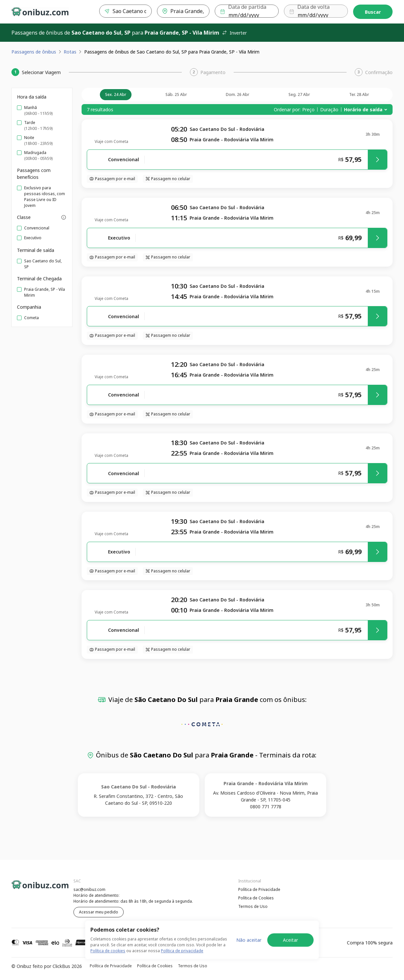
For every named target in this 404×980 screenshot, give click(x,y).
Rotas (70, 52)
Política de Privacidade (259, 889)
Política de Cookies (256, 898)
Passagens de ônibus (34, 52)
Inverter (234, 33)
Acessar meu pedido (99, 912)
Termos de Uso (253, 906)
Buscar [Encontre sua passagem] (373, 12)
